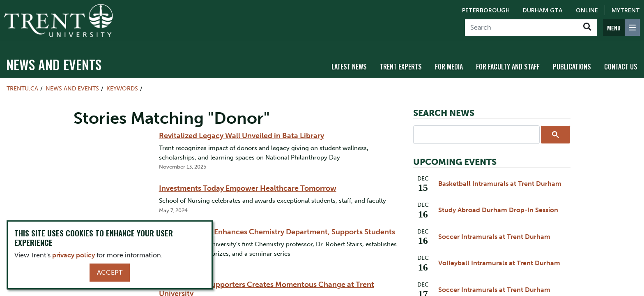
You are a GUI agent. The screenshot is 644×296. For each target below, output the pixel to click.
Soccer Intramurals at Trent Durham (494, 233)
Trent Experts (401, 63)
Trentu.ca (22, 85)
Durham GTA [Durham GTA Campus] (543, 10)
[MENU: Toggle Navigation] (621, 28)
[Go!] (587, 28)
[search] (476, 130)
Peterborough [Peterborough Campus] (486, 10)
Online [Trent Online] (587, 10)
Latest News (349, 63)
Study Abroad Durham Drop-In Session (498, 206)
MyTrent (626, 10)
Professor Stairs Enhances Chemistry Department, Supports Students (277, 228)
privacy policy (74, 255)
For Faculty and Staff (508, 63)
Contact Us (621, 63)
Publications (572, 63)
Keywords (122, 85)
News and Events (54, 61)
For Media (449, 63)
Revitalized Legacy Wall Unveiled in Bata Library (241, 132)
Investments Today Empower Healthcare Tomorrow (248, 185)
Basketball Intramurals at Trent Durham (500, 180)
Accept (110, 272)
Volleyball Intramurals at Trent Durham (499, 259)
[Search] (521, 28)
